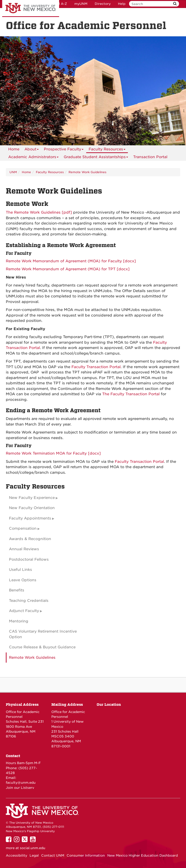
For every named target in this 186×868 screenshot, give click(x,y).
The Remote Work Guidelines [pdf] (39, 212)
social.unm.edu (33, 848)
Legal (34, 855)
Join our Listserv (20, 788)
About (32, 150)
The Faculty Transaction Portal (131, 394)
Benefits (17, 590)
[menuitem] (14, 149)
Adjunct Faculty (24, 611)
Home (14, 149)
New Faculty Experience (32, 498)
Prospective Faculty (64, 150)
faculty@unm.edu (21, 783)
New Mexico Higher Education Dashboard (143, 855)
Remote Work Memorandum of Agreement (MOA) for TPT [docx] (68, 269)
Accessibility (16, 855)
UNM (13, 172)
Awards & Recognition (30, 539)
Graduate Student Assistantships (96, 158)
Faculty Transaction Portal (96, 367)
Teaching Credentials (29, 601)
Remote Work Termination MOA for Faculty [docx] (53, 453)
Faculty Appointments (30, 518)
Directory (103, 4)
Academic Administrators (33, 158)
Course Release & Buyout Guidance (42, 647)
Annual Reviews (24, 549)
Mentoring (19, 621)
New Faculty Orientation (32, 508)
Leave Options (23, 580)
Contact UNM (53, 855)
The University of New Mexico (31, 8)
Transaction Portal (150, 157)
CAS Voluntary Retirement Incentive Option (43, 634)
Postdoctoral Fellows (29, 559)
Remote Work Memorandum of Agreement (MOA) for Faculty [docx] (71, 261)
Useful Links (20, 570)
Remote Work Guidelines (87, 172)
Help (122, 4)
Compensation (23, 528)
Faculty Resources (107, 150)
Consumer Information (86, 855)
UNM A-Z (59, 4)
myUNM (81, 4)
